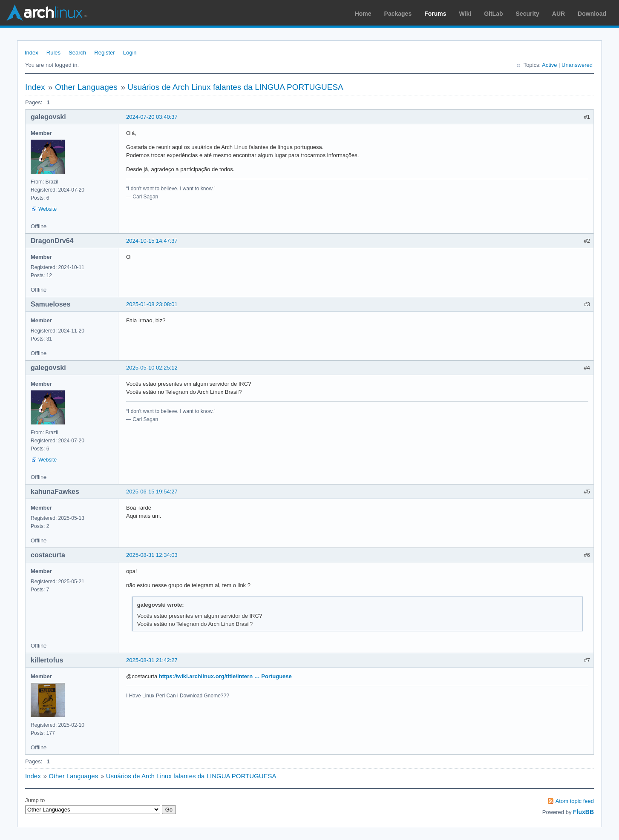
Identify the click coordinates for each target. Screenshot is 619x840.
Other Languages (86, 87)
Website (48, 209)
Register (104, 53)
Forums (435, 14)
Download (592, 14)
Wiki (465, 14)
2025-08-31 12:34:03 (152, 555)
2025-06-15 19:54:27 (152, 492)
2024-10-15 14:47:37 (152, 241)
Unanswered (577, 65)
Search (77, 53)
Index (32, 53)
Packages (398, 14)
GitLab (493, 14)
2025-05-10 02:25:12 (152, 368)
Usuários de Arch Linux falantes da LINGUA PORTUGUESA (235, 87)
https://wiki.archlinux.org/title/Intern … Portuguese (225, 676)
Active (549, 65)
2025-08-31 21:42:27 (152, 660)
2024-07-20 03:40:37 (152, 117)
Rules (53, 53)
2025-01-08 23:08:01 (152, 304)
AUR (559, 14)
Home (363, 14)
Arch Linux (47, 13)
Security (528, 14)
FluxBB (583, 812)
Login (130, 53)
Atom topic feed (575, 801)
